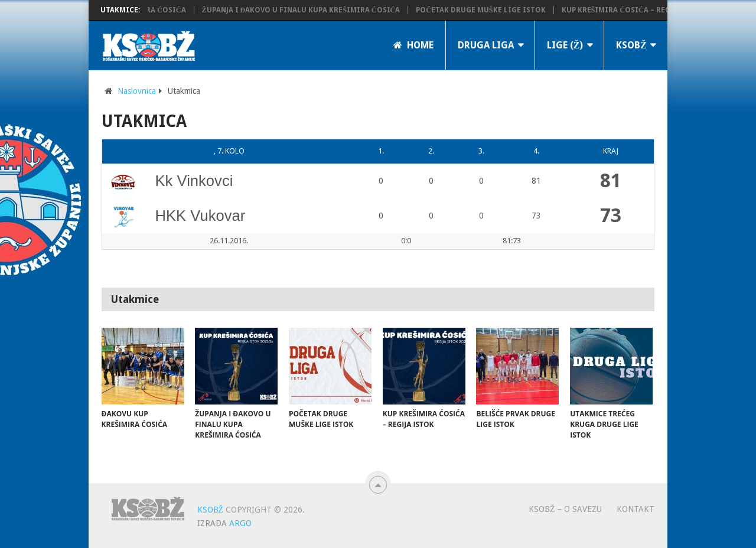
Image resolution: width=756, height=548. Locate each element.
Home (413, 45)
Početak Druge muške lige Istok (485, 10)
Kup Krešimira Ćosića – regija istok (637, 10)
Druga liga (486, 45)
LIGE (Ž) (565, 45)
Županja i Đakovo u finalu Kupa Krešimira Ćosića (305, 10)
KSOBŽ (631, 45)
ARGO (240, 523)
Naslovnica (137, 91)
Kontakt (636, 509)
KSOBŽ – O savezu (566, 509)
